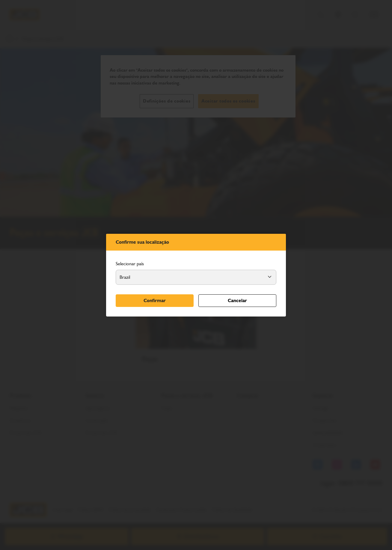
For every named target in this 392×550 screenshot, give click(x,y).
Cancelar (237, 300)
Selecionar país (130, 264)
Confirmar (155, 300)
